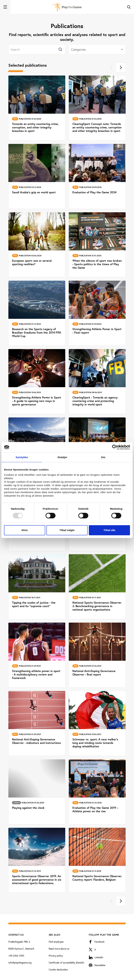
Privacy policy (56, 956)
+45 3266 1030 (16, 956)
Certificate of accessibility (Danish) (66, 963)
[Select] (97, 49)
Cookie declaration (58, 970)
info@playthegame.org (20, 963)
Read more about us (59, 949)
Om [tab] (103, 457)
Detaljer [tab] (62, 457)
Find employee (56, 942)
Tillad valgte (67, 530)
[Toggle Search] (129, 7)
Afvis (25, 530)
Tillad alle (109, 530)
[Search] (37, 49)
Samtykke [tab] (22, 457)
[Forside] (67, 7)
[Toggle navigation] (5, 7)
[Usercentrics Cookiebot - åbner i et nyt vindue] (115, 447)
